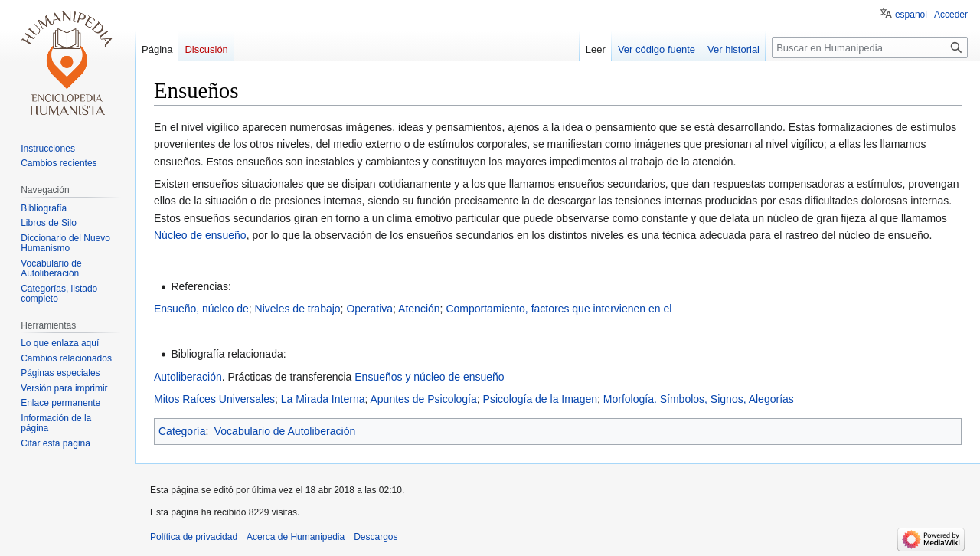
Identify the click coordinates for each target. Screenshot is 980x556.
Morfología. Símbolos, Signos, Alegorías (699, 399)
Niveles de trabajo (298, 309)
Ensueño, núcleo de (201, 309)
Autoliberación (188, 377)
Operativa (369, 309)
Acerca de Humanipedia (296, 537)
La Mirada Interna (323, 399)
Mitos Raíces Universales (214, 399)
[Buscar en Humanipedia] (870, 47)
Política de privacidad (194, 537)
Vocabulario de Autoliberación (285, 431)
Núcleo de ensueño (200, 235)
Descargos (376, 537)
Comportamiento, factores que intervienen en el (559, 309)
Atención (419, 309)
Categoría (182, 431)
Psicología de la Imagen (540, 399)
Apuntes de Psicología (423, 399)
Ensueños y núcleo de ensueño (429, 377)
